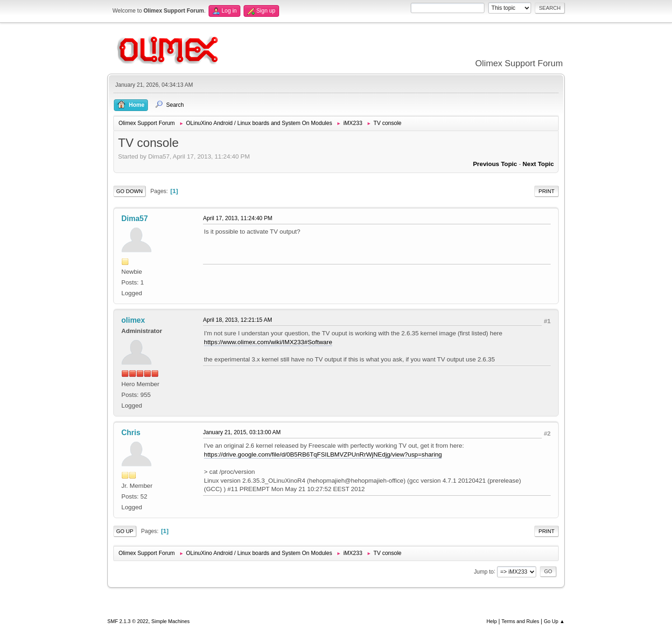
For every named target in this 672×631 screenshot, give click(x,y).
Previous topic (495, 164)
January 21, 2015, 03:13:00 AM (242, 432)
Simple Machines (170, 621)
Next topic (538, 164)
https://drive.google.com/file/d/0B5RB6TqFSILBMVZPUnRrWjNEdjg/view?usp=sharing (323, 454)
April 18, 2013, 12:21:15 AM (238, 320)
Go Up (125, 531)
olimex (133, 320)
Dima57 (135, 218)
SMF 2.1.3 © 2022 (128, 621)
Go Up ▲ (554, 621)
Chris (131, 433)
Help (492, 621)
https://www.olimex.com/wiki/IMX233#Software (268, 342)
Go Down (129, 191)
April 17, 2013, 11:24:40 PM (238, 218)
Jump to (484, 571)
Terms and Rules (521, 621)
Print (546, 191)
